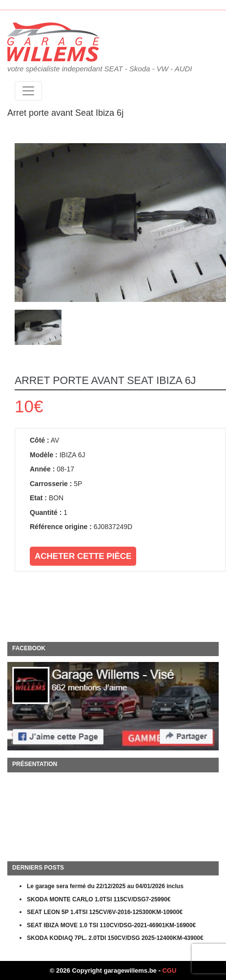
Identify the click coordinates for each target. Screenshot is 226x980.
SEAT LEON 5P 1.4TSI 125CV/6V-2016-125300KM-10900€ (105, 912)
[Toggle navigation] (28, 91)
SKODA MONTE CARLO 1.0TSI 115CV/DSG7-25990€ (99, 899)
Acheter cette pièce (83, 556)
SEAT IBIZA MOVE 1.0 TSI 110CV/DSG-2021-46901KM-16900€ (111, 925)
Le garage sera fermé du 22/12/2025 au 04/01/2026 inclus (105, 886)
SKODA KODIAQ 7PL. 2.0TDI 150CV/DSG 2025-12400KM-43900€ (115, 938)
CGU (169, 970)
